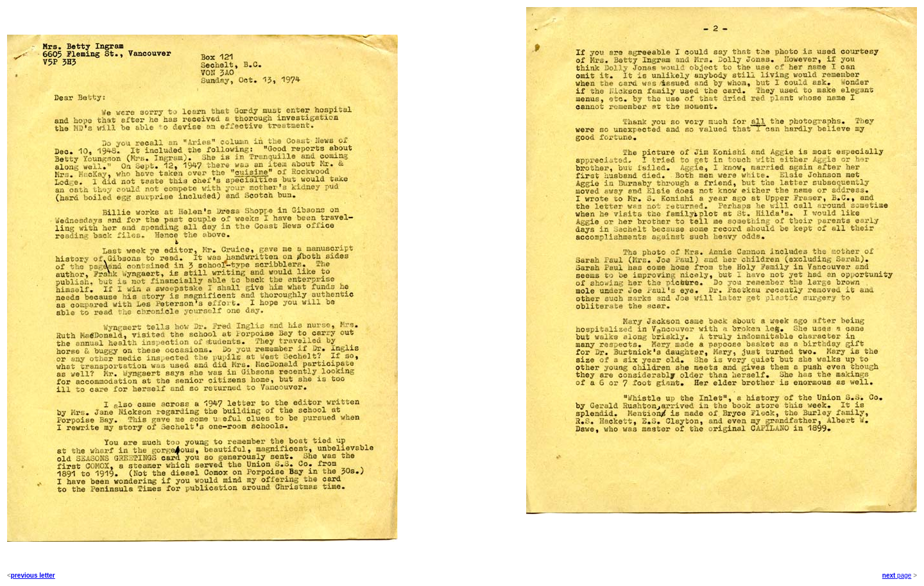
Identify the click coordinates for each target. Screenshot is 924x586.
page (903, 575)
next (889, 575)
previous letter (33, 575)
